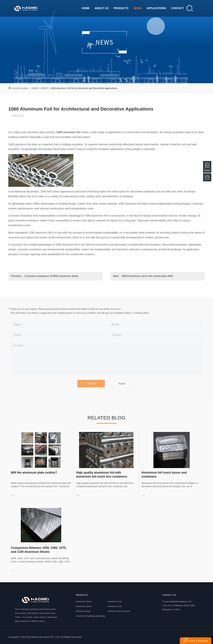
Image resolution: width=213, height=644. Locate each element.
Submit (91, 386)
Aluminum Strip (83, 611)
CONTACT (177, 8)
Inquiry (207, 165)
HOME (86, 8)
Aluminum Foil (114, 606)
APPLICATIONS (156, 8)
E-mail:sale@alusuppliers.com (177, 601)
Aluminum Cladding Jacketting (90, 616)
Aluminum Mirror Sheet (119, 611)
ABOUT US (102, 8)
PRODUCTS (121, 8)
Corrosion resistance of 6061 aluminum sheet (51, 276)
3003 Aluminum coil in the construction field (147, 276)
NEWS (137, 8)
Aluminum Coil (115, 601)
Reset (122, 386)
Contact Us (169, 595)
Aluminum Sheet (84, 601)
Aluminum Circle (84, 606)
